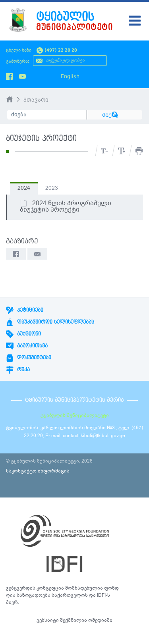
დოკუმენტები (29, 358)
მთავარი (36, 100)
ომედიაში (100, 620)
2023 (52, 188)
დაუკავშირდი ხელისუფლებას (50, 322)
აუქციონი (23, 334)
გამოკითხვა (27, 346)
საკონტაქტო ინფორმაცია (38, 471)
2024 (24, 188)
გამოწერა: (17, 61)
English (70, 76)
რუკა (18, 370)
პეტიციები (25, 310)
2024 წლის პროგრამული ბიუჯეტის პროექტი (66, 206)
